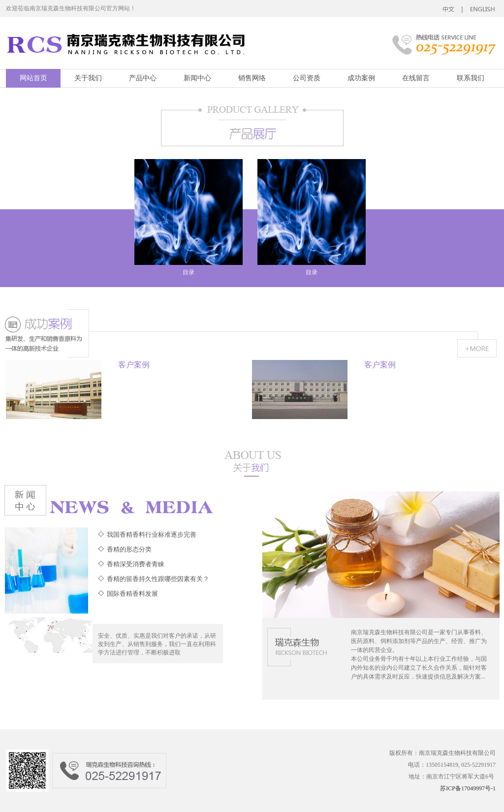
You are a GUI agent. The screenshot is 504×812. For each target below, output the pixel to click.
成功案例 (361, 78)
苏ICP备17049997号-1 (468, 788)
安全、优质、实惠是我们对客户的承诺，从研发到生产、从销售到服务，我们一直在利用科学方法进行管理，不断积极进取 (157, 644)
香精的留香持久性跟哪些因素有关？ (158, 579)
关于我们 (88, 78)
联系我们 (471, 78)
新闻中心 (197, 78)
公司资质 (307, 78)
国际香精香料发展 (132, 594)
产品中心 (143, 78)
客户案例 (134, 365)
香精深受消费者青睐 (136, 564)
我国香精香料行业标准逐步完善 (152, 535)
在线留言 (416, 78)
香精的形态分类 (129, 549)
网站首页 (33, 78)
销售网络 (252, 78)
